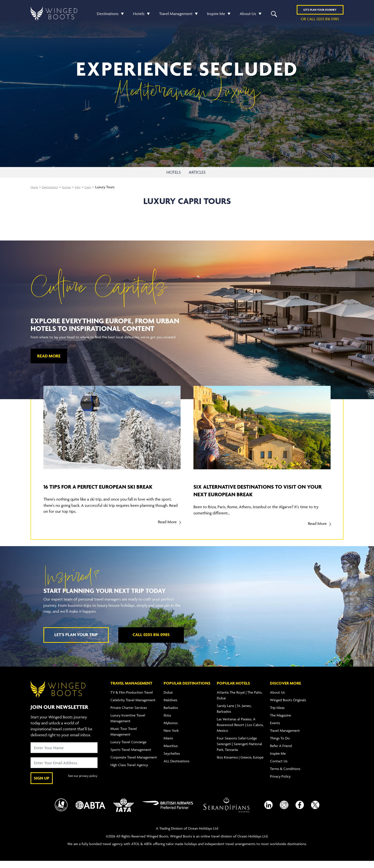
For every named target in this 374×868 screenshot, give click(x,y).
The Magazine (280, 722)
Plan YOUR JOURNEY (320, 11)
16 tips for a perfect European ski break (105, 491)
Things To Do (280, 745)
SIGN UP (42, 785)
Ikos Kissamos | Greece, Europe (240, 764)
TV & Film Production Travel (132, 699)
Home (35, 188)
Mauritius (171, 753)
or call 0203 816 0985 (320, 21)
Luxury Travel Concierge (128, 749)
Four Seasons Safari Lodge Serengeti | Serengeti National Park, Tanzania (239, 751)
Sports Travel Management (131, 756)
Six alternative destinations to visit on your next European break (262, 491)
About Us (248, 15)
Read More (49, 357)
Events (275, 730)
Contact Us (279, 768)
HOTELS (171, 173)
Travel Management (176, 15)
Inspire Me (216, 15)
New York (171, 737)
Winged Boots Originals (288, 707)
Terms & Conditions (285, 776)
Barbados (171, 714)
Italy (85, 188)
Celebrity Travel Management (133, 707)
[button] (121, 15)
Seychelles (172, 760)
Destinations (108, 15)
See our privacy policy (81, 785)
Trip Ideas (277, 714)
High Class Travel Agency (129, 772)
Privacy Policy (280, 783)
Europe (72, 188)
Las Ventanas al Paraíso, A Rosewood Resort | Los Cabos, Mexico (240, 732)
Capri (96, 188)
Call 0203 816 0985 (151, 641)
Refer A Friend (281, 753)
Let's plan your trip (76, 641)
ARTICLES (202, 173)
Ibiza (167, 722)
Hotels (139, 15)
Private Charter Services (129, 714)
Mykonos (171, 730)
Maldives (170, 707)
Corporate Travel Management (134, 764)
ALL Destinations (177, 768)
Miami (168, 745)
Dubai (168, 699)
